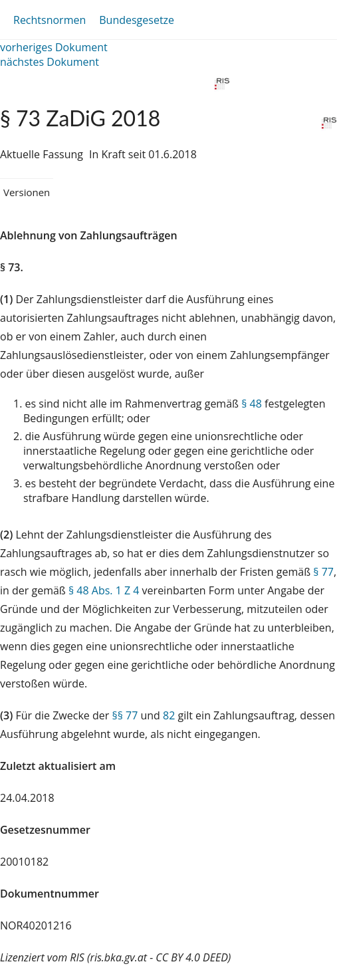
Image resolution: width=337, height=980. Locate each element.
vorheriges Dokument (54, 47)
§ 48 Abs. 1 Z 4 (104, 590)
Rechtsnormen (50, 20)
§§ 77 (125, 715)
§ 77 (323, 572)
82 (169, 715)
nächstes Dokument (50, 62)
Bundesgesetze (137, 20)
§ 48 (252, 404)
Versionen (27, 192)
